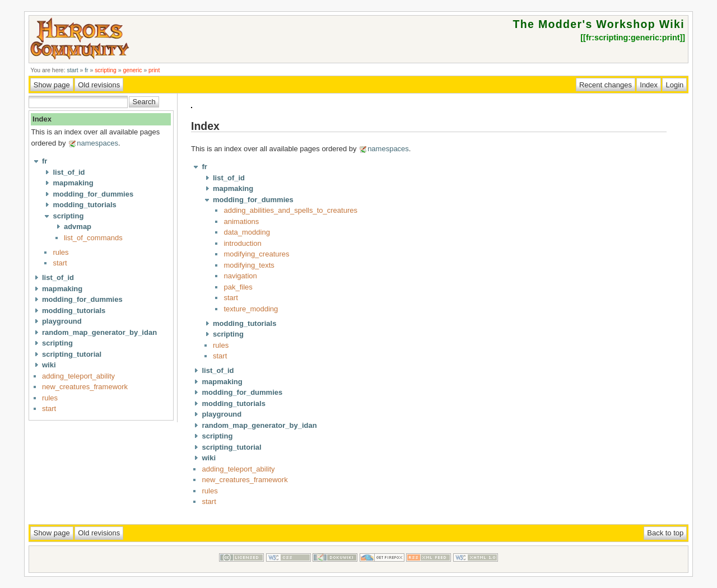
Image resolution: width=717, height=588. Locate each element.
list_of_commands (93, 238)
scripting (106, 70)
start (72, 70)
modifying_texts (249, 265)
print (154, 70)
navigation (240, 276)
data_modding (246, 232)
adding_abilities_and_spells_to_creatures (290, 210)
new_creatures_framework (85, 387)
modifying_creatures (256, 254)
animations (241, 221)
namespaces (97, 143)
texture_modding (251, 309)
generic (132, 70)
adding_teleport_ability (78, 376)
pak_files (238, 287)
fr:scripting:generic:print (633, 38)
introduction (242, 243)
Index (42, 119)
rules (60, 252)
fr (86, 70)
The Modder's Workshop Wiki (599, 24)
